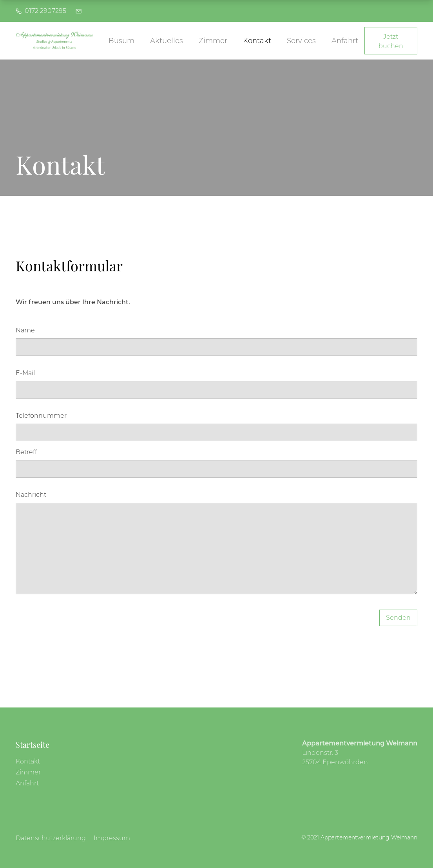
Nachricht (31, 495)
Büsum (121, 41)
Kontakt (257, 41)
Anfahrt (345, 41)
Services (301, 41)
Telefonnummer (41, 416)
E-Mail (25, 373)
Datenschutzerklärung (51, 838)
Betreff (26, 452)
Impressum (112, 838)
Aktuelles (167, 41)
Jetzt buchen (391, 41)
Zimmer (213, 41)
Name (25, 330)
